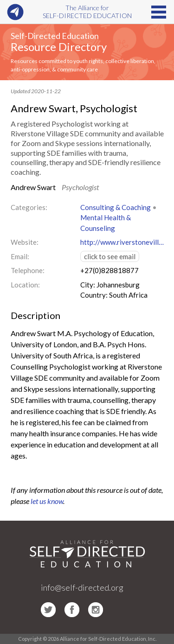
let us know (47, 501)
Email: (20, 256)
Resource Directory (59, 47)
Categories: (29, 207)
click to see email (110, 256)
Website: (25, 242)
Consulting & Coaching (116, 207)
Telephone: (28, 270)
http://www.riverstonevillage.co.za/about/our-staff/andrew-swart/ (122, 242)
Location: (25, 285)
